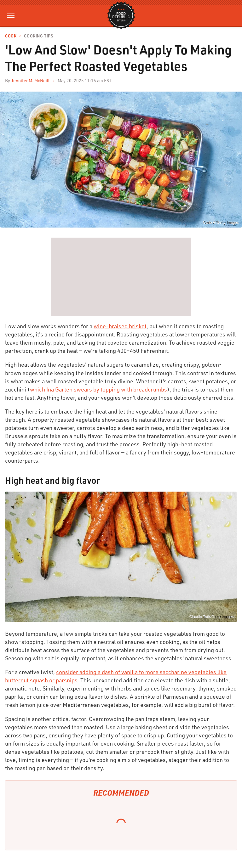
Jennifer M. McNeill (30, 80)
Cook (11, 36)
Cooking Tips (38, 36)
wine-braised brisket (120, 326)
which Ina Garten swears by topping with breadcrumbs (98, 389)
